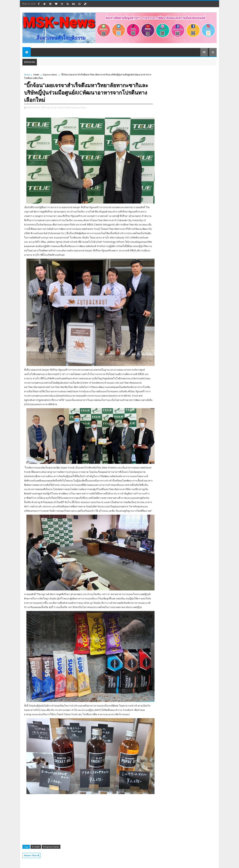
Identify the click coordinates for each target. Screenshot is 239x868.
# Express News (51, 847)
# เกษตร (36, 847)
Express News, (79, 107)
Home (27, 75)
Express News (50, 75)
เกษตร (36, 75)
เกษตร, (68, 107)
